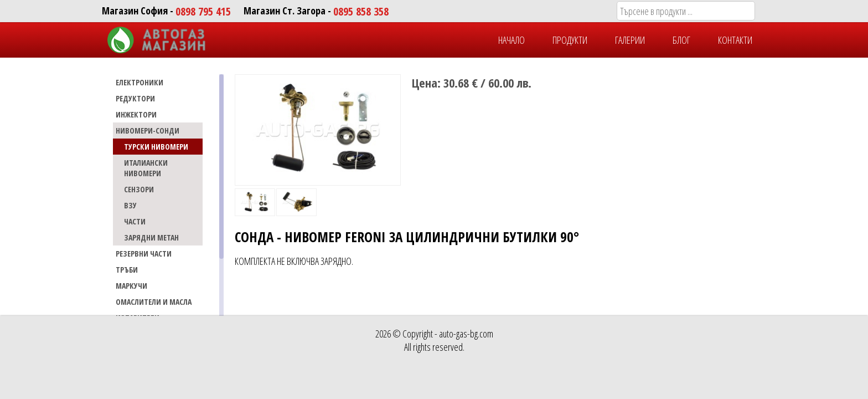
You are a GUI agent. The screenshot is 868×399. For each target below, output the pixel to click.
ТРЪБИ (127, 270)
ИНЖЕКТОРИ (136, 114)
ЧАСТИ (135, 221)
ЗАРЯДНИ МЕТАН (151, 237)
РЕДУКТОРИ (135, 98)
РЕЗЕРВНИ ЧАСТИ (144, 254)
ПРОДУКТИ (570, 40)
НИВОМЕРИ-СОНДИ (148, 131)
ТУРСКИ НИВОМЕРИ (156, 147)
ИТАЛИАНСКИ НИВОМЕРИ (146, 168)
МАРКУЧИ (131, 286)
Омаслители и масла (154, 302)
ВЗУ (130, 205)
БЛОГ (681, 40)
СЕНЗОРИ (139, 189)
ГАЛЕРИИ (630, 40)
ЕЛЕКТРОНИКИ (139, 82)
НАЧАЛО (512, 40)
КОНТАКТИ (735, 40)
